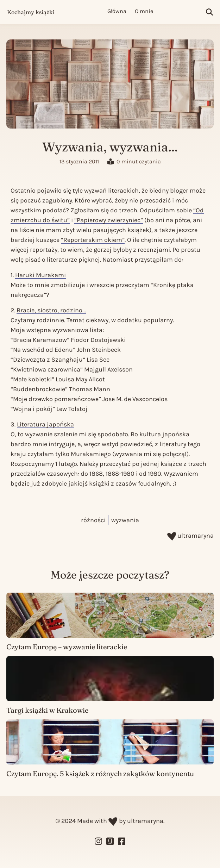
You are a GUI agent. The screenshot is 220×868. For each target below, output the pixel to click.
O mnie (144, 11)
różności (93, 520)
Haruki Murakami (40, 275)
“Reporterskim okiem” (93, 240)
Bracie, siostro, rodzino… (51, 310)
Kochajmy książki (31, 12)
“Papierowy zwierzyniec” (109, 220)
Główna (117, 11)
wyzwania (125, 520)
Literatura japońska (45, 424)
